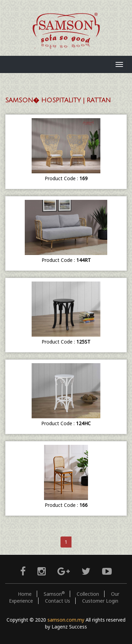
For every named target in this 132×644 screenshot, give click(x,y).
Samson (54, 594)
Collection (88, 594)
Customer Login (100, 601)
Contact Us (58, 601)
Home (25, 594)
